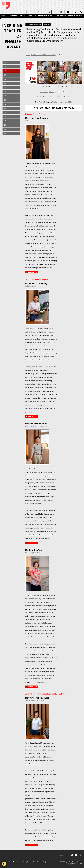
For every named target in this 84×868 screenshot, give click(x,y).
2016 (6, 100)
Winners (47, 25)
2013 (6, 112)
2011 (6, 121)
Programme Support (76, 16)
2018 (6, 92)
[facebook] (55, 12)
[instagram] (61, 12)
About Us (4, 16)
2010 (6, 125)
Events (23, 16)
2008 (6, 133)
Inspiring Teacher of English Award (41, 16)
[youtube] (68, 12)
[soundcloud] (74, 12)
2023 (6, 71)
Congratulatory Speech (47, 92)
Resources (14, 16)
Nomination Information (34, 25)
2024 (6, 67)
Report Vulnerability (15, 862)
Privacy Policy (27, 862)
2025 (6, 62)
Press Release (40, 102)
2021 (6, 79)
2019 (6, 87)
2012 (6, 117)
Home (28, 55)
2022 (6, 75)
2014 (6, 108)
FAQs (45, 862)
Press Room (61, 16)
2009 (6, 129)
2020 (6, 83)
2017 (6, 96)
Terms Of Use (37, 862)
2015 (6, 104)
